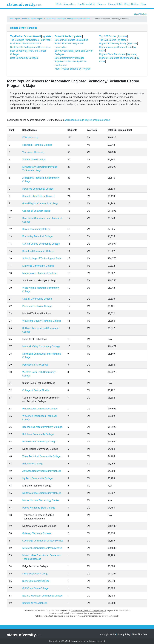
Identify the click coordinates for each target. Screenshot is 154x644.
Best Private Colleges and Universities (30, 47)
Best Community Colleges (24, 58)
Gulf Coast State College (35, 588)
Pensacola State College (35, 365)
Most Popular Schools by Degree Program (26, 19)
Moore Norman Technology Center (41, 500)
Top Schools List (86, 4)
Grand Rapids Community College (40, 203)
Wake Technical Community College (41, 456)
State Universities (66, 4)
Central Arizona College (35, 603)
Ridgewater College (33, 464)
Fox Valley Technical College (37, 236)
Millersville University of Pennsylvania (42, 548)
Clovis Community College (36, 229)
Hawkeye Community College (38, 189)
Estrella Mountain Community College (42, 596)
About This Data (141, 14)
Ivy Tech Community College (37, 478)
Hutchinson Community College (39, 442)
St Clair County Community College (41, 244)
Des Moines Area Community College (42, 427)
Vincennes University (33, 152)
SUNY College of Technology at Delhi (42, 258)
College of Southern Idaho (36, 211)
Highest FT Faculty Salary (113, 44)
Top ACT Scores (108, 36)
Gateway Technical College (37, 533)
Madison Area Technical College (39, 273)
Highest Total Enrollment (112, 54)
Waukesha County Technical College (42, 321)
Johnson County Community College (42, 471)
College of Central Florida (36, 390)
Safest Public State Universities (71, 40)
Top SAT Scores (108, 40)
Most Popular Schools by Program (73, 69)
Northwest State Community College (42, 493)
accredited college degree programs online (87, 120)
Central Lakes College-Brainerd (39, 196)
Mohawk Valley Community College (41, 346)
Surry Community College (36, 581)
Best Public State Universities (26, 44)
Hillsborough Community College (40, 409)
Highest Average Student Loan (115, 47)
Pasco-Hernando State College (39, 508)
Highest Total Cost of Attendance (117, 58)
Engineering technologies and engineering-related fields (68, 19)
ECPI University (30, 138)
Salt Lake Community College (38, 434)
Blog (143, 4)
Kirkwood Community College (38, 266)
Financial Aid (115, 4)
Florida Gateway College (35, 574)
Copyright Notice (108, 634)
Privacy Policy (124, 634)
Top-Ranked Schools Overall (25, 36)
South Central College (34, 160)
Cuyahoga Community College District (42, 541)
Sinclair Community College (37, 299)
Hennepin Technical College (37, 145)
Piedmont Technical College (37, 306)
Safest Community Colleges (70, 58)
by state (47, 36)
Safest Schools (63, 36)
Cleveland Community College (38, 251)
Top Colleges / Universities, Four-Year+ (31, 40)
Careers (102, 4)
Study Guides (132, 4)
